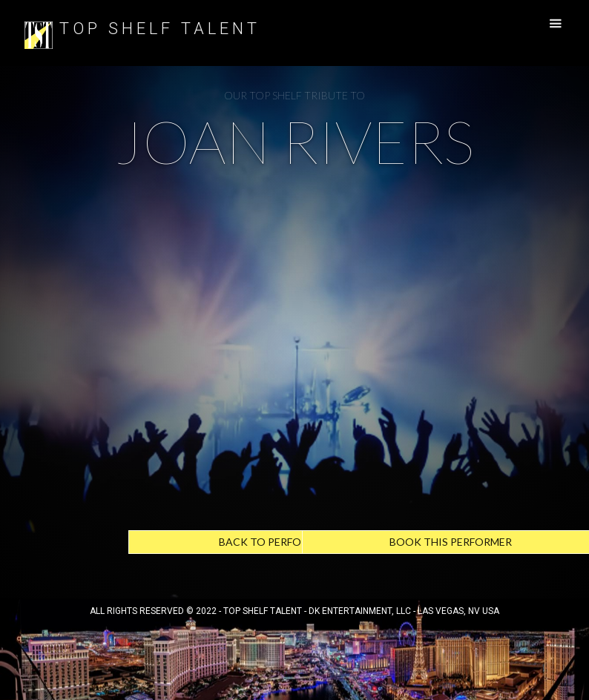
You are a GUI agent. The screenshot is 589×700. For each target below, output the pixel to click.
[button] (548, 24)
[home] (39, 33)
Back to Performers (277, 542)
